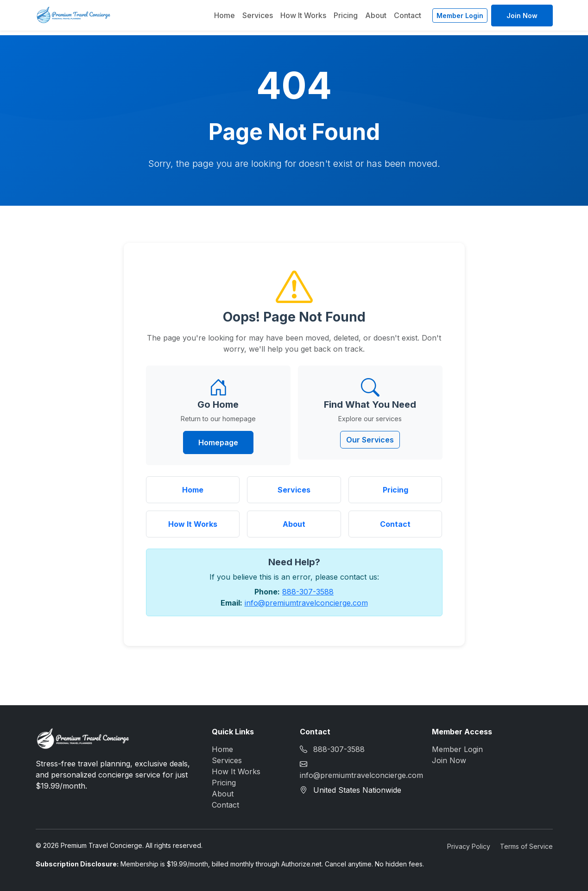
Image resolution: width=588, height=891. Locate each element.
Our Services (370, 440)
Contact (408, 15)
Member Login (460, 16)
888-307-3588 (308, 592)
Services (258, 15)
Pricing (346, 15)
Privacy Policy (469, 846)
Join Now (522, 16)
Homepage (218, 442)
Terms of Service (526, 846)
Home (224, 15)
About (376, 15)
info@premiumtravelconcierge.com (306, 603)
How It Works (303, 15)
